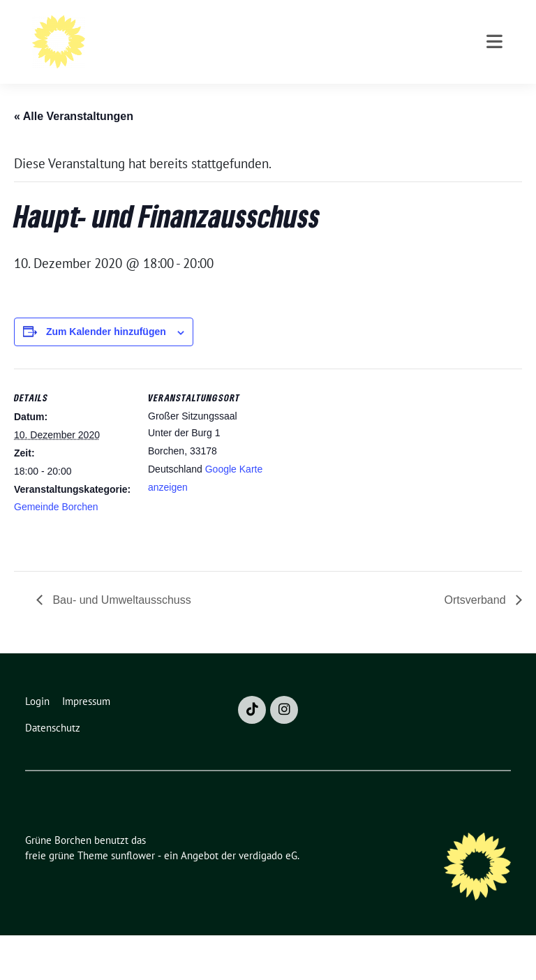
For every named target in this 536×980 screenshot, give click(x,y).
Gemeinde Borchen (56, 551)
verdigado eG (268, 900)
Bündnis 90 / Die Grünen (218, 49)
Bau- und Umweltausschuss (120, 645)
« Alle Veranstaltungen (74, 161)
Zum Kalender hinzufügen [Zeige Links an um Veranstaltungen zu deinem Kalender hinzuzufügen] (106, 376)
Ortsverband (477, 645)
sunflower (133, 900)
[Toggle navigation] (494, 99)
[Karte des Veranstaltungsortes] (356, 510)
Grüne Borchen (200, 29)
